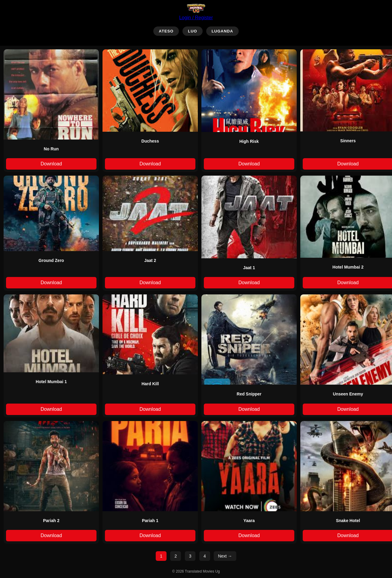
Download (51, 164)
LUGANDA (222, 31)
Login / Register (196, 18)
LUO (192, 31)
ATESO (166, 31)
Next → (225, 556)
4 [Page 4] (205, 556)
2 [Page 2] (176, 556)
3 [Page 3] (190, 556)
